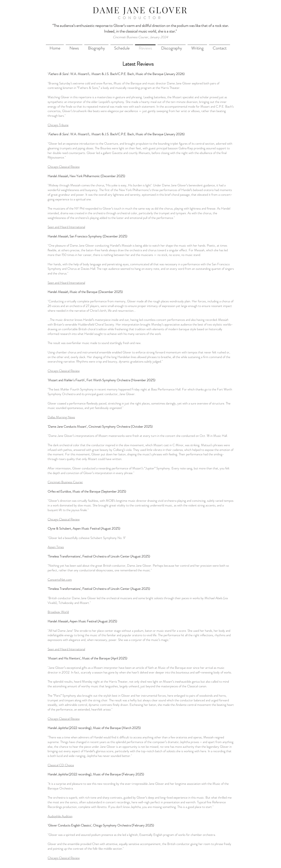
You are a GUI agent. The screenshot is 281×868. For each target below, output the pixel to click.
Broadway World (58, 612)
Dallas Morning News (61, 417)
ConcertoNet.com (60, 580)
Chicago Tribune (58, 125)
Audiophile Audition (60, 816)
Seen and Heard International (66, 283)
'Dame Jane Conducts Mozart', (68, 426)
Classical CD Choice (61, 765)
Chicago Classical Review (64, 167)
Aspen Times (56, 547)
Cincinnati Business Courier (65, 482)
